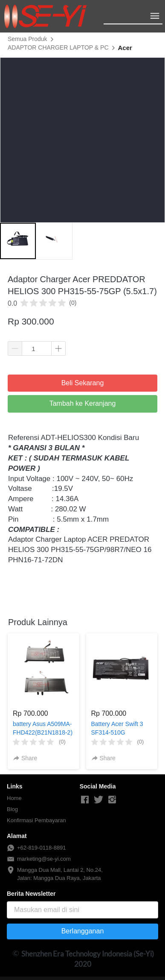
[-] (85, 800)
